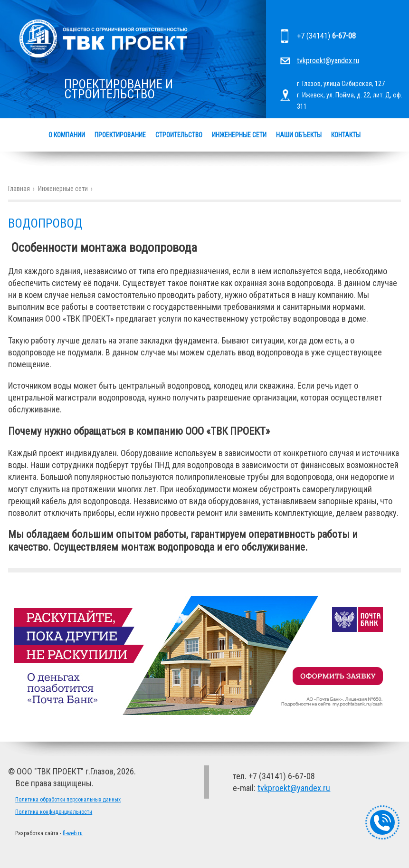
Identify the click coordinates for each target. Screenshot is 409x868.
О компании (67, 135)
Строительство (179, 135)
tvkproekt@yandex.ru (328, 61)
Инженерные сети (239, 135)
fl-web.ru (73, 833)
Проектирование (120, 135)
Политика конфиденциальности (54, 812)
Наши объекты (299, 135)
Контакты (346, 135)
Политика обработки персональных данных (68, 800)
